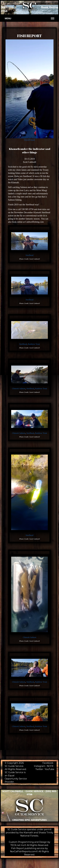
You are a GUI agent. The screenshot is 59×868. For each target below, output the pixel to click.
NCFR (50, 766)
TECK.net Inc (17, 845)
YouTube (49, 769)
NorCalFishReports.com (23, 851)
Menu (8, 18)
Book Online (50, 7)
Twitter (39, 769)
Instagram (40, 766)
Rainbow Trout (34, 344)
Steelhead (29, 140)
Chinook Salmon (19, 389)
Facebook (48, 763)
